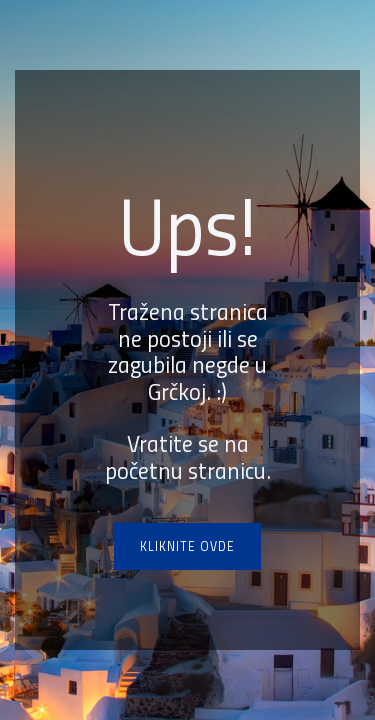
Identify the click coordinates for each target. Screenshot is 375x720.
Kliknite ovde (187, 546)
